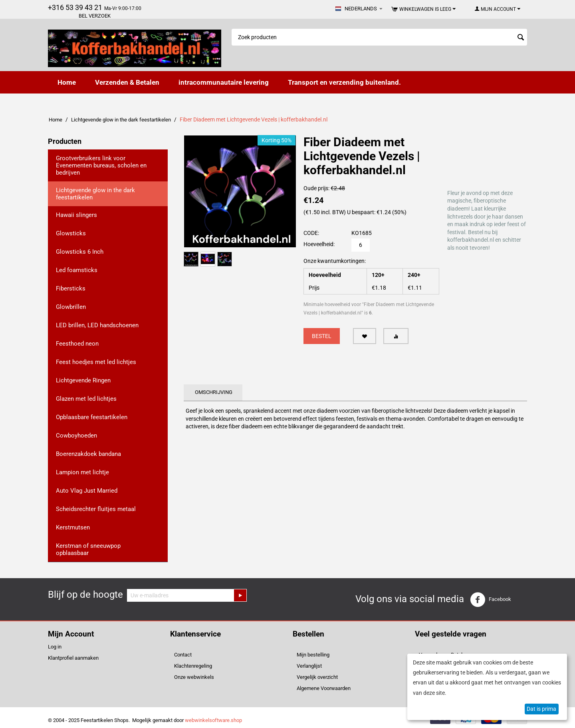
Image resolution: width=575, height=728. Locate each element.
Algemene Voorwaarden (324, 688)
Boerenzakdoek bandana (88, 454)
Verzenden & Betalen (127, 82)
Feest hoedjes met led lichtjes (96, 362)
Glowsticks (71, 233)
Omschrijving (214, 392)
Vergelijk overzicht (317, 677)
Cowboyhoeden (76, 436)
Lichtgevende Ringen (83, 380)
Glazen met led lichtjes (86, 399)
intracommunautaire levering (224, 82)
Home (67, 82)
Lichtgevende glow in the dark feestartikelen (121, 120)
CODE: (311, 233)
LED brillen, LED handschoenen (97, 325)
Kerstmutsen (73, 527)
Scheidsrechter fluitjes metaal (96, 509)
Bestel (322, 336)
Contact (183, 655)
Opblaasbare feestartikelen (92, 417)
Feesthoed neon (77, 344)
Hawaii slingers (76, 215)
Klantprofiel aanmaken (73, 658)
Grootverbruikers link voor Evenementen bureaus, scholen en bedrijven (101, 165)
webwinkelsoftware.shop (213, 720)
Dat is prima (541, 709)
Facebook (491, 600)
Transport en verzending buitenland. (344, 82)
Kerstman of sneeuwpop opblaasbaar (88, 549)
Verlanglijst (309, 666)
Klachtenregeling (193, 666)
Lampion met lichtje (82, 472)
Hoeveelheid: (319, 244)
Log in (55, 647)
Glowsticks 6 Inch (80, 252)
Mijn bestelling (313, 655)
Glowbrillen (71, 307)
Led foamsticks (77, 270)
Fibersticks (71, 288)
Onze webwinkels (194, 677)
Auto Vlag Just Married (87, 491)
